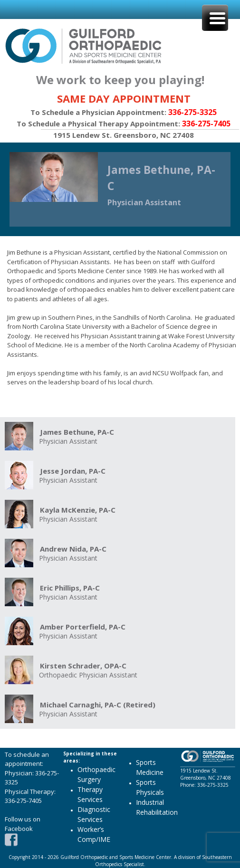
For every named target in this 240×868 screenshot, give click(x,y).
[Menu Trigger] (215, 18)
